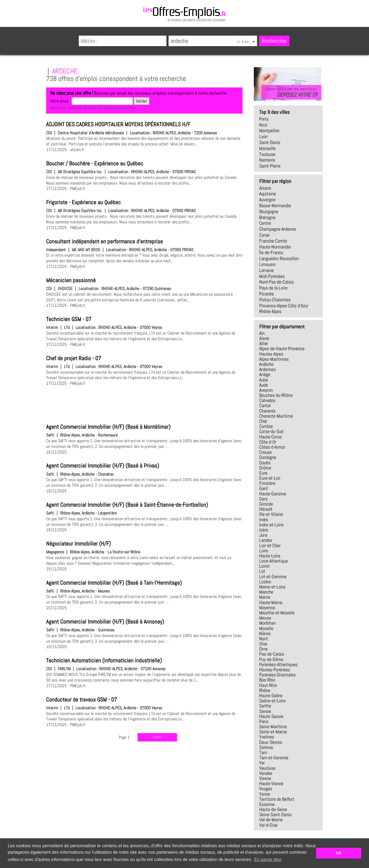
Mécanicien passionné (71, 280)
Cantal (265, 406)
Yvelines (267, 737)
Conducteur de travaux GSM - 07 (82, 700)
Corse (264, 235)
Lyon (263, 137)
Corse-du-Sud (271, 431)
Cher (263, 421)
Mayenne (267, 608)
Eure (263, 473)
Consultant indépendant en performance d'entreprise (105, 241)
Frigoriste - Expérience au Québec (83, 202)
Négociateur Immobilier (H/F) (78, 544)
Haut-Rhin (268, 685)
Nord (263, 639)
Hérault (266, 509)
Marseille (267, 148)
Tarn (263, 753)
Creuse (265, 452)
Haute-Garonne (273, 494)
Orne (263, 649)
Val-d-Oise (268, 825)
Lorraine (266, 270)
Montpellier (269, 131)
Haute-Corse (270, 437)
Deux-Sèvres (271, 742)
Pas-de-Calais (272, 654)
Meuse (265, 618)
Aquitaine (268, 194)
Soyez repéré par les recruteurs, (291, 92)
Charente (267, 411)
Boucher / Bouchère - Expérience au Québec (95, 164)
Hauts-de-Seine (273, 809)
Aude (264, 385)
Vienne (265, 778)
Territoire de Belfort (277, 799)
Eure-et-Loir (270, 478)
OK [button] (339, 853)
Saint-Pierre (270, 166)
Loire (264, 551)
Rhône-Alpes (270, 311)
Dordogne (268, 457)
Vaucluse (267, 768)
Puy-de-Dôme (271, 659)
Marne (265, 597)
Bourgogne (269, 212)
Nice (263, 125)
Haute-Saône (271, 696)
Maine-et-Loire (272, 587)
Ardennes (267, 369)
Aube (264, 380)
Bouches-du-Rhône (276, 395)
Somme (266, 747)
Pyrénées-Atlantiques (278, 665)
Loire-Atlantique (274, 561)
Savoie (265, 711)
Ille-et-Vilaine (271, 514)
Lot (262, 571)
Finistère (267, 483)
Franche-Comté (273, 241)
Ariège (265, 375)
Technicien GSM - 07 (69, 319)
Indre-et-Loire (271, 525)
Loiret (264, 566)
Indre (264, 520)
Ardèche (266, 364)
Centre (265, 223)
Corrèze (266, 426)
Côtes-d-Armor (272, 447)
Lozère (265, 582)
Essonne (267, 804)
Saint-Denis (270, 142)
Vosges (266, 789)
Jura (263, 535)
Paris (264, 119)
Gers (263, 499)
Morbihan (267, 623)
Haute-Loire (270, 556)
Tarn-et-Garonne (274, 758)
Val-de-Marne (271, 820)
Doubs (265, 463)
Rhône (265, 690)
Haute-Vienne (271, 784)
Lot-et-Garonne (273, 577)
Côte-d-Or (268, 442)
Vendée (266, 773)
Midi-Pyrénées (272, 276)
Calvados (267, 400)
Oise (263, 644)
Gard (263, 488)
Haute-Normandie (275, 247)
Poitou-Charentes (275, 300)
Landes (266, 540)
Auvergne (267, 200)
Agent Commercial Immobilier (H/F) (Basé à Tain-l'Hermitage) (114, 583)
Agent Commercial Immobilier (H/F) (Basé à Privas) (103, 466)
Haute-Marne (271, 603)
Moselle (266, 628)
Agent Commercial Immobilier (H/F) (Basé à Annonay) (105, 622)
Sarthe (265, 706)
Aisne (264, 338)
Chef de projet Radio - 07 (74, 358)
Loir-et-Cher (270, 546)
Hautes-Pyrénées (275, 670)
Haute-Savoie (271, 716)
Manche (266, 592)
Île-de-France (271, 253)
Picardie (266, 294)
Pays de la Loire (273, 288)
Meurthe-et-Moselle (277, 613)
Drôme (265, 468)
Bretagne (267, 217)
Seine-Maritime (273, 727)
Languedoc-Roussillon (279, 258)
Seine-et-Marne (273, 732)
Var (262, 763)
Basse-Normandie (275, 206)
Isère (264, 530)
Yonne (265, 794)
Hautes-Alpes (271, 354)
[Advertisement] (144, 404)
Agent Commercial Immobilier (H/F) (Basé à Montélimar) (108, 427)
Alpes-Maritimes (274, 359)
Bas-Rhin (267, 680)
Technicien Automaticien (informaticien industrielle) (104, 661)
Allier (264, 343)
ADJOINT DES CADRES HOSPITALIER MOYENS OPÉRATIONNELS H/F (118, 124)
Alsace (265, 188)
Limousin (267, 264)
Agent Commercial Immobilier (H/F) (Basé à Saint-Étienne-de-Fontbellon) (127, 505)
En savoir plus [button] (268, 860)
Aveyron (266, 390)
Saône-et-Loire (272, 701)
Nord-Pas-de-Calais (276, 282)
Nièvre (265, 634)
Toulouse (267, 154)
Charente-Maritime (276, 416)
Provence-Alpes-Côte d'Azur (284, 306)
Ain (262, 333)
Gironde (266, 504)
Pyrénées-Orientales (277, 675)
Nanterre (267, 160)
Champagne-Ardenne (278, 229)
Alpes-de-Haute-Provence (282, 349)
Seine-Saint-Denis (275, 815)
